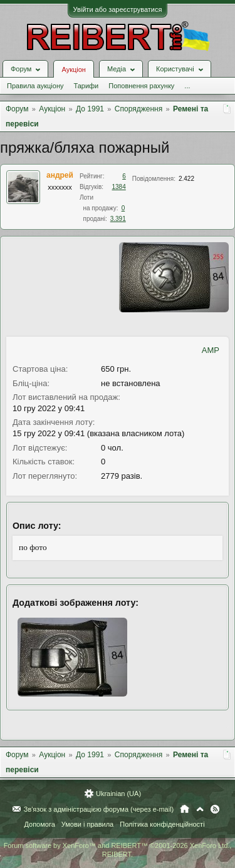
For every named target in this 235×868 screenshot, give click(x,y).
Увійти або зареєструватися (118, 9)
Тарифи (86, 86)
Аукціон (73, 69)
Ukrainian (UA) (118, 794)
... (187, 86)
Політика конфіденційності (162, 824)
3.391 (118, 219)
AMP (211, 350)
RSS (215, 809)
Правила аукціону (35, 86)
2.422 (186, 179)
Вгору (200, 809)
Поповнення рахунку (141, 86)
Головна (185, 809)
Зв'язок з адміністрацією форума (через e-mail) (99, 809)
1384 (119, 187)
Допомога (39, 824)
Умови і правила (87, 824)
